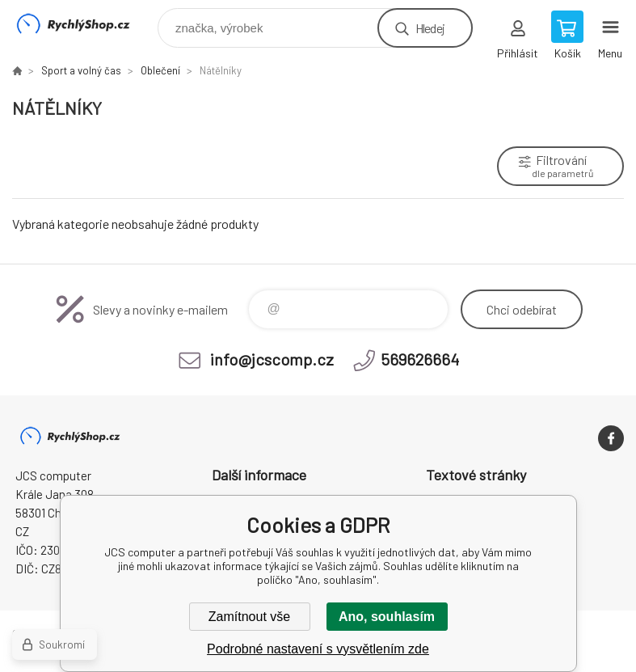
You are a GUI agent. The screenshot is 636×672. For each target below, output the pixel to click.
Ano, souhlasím (387, 617)
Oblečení (160, 70)
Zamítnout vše (249, 617)
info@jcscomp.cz (272, 359)
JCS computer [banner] (84, 24)
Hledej (430, 28)
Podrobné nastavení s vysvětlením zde (318, 649)
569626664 (420, 359)
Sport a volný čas (81, 70)
